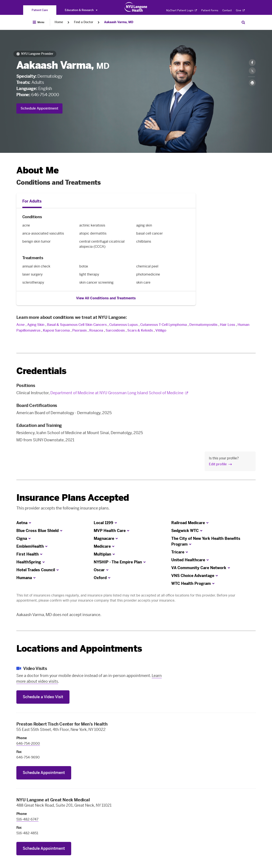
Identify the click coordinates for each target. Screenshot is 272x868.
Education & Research (81, 10)
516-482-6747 (27, 819)
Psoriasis (79, 330)
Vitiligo (161, 330)
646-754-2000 (45, 95)
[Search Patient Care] (243, 22)
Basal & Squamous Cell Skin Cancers (77, 325)
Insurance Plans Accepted (73, 498)
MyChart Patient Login (182, 10)
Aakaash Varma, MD (119, 22)
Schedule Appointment (39, 108)
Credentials (41, 371)
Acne (21, 325)
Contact (227, 10)
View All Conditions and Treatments (106, 298)
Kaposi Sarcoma (56, 330)
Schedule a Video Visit (43, 697)
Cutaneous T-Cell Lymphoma (164, 325)
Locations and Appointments (79, 649)
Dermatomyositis (203, 325)
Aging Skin (36, 325)
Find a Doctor (84, 22)
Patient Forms (210, 10)
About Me (38, 170)
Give (240, 10)
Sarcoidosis (115, 330)
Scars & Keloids (140, 330)
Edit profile (218, 464)
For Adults (32, 201)
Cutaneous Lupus (123, 325)
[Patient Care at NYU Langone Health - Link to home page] (136, 7)
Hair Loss (227, 325)
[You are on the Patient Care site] (40, 10)
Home (59, 22)
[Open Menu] (38, 22)
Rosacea (96, 330)
